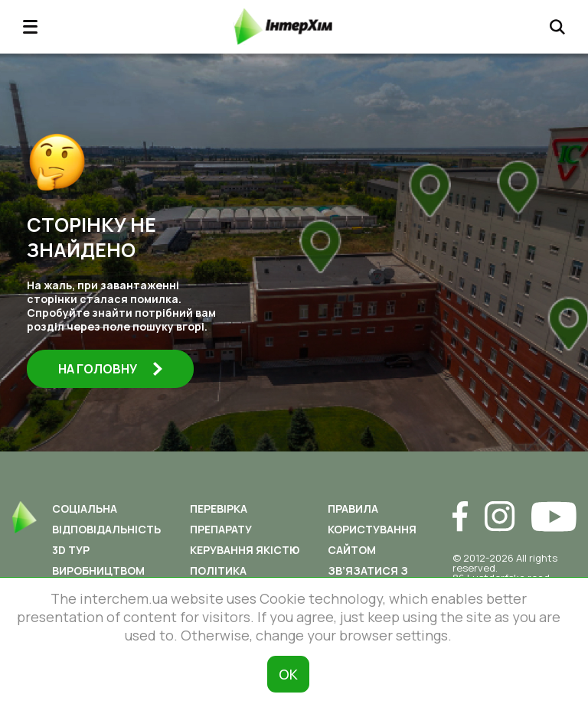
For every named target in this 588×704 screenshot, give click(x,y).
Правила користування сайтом (372, 529)
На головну (110, 369)
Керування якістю (245, 550)
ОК (288, 674)
